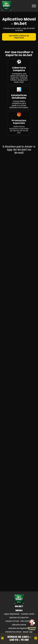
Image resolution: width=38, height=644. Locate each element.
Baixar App (28, 632)
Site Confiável (26, 621)
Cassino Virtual (12, 621)
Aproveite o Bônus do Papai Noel (19, 37)
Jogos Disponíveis (12, 614)
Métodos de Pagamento (19, 628)
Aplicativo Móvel (19, 625)
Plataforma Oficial (13, 632)
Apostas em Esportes (19, 618)
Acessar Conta (28, 614)
